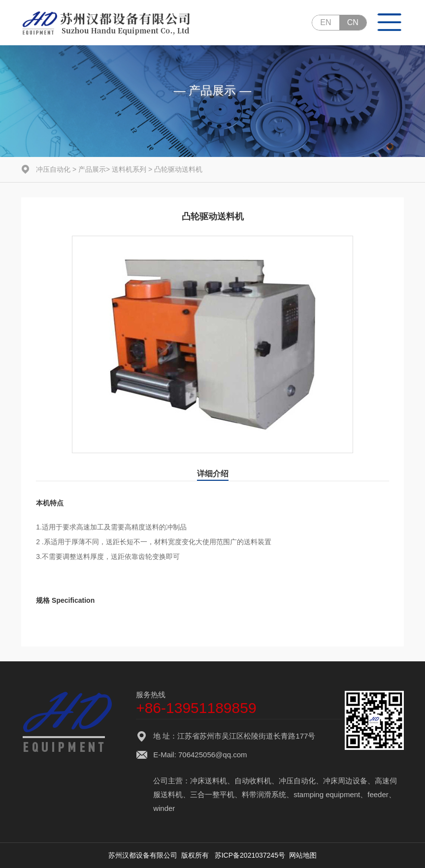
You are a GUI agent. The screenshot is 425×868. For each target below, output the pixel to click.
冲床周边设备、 (349, 781)
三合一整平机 (212, 794)
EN (326, 22)
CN (353, 22)
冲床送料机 (209, 781)
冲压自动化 (53, 169)
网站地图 (303, 855)
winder (164, 808)
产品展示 (92, 169)
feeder (378, 794)
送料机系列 (129, 169)
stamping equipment (327, 794)
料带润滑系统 (264, 794)
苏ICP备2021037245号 (250, 855)
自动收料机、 (257, 781)
